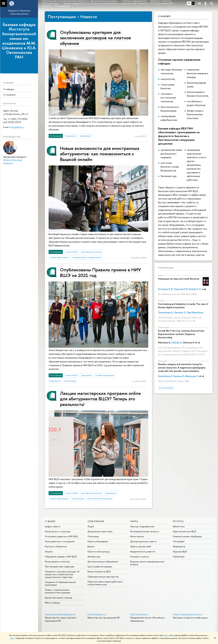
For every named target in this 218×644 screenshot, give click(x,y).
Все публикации (166, 388)
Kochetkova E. (165, 376)
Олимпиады (93, 536)
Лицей (91, 526)
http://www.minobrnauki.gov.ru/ (60, 614)
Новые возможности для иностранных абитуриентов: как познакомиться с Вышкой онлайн (100, 154)
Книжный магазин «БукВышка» (187, 536)
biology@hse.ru (17, 127)
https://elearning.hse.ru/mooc (187, 614)
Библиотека (179, 526)
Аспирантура (94, 557)
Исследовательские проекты (145, 531)
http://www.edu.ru (139, 614)
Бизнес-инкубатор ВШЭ (99, 571)
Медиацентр (179, 546)
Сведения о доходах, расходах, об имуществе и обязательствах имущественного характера (62, 574)
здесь (166, 635)
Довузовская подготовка (100, 531)
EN (193, 3)
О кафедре (9, 89)
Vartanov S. (180, 312)
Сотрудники (9, 95)
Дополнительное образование (103, 561)
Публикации (166, 268)
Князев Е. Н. (195, 289)
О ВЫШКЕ (50, 521)
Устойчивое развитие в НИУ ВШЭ (61, 536)
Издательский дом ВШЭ (185, 531)
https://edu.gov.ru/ (97, 614)
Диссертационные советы (143, 541)
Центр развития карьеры (100, 566)
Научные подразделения (142, 526)
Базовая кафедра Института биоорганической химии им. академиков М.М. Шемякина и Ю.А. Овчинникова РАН (19, 41)
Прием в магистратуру (99, 552)
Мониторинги (137, 536)
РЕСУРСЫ (178, 521)
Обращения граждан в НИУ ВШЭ (61, 557)
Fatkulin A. (177, 342)
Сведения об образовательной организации (60, 583)
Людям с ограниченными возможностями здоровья (57, 591)
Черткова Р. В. (181, 289)
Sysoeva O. (179, 376)
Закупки (49, 552)
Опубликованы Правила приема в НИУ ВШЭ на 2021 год (101, 272)
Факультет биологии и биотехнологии (19, 12)
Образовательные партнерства (103, 577)
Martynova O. (192, 376)
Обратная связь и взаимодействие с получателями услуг (105, 583)
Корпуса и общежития (56, 546)
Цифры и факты (52, 526)
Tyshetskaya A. (166, 312)
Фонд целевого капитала (57, 561)
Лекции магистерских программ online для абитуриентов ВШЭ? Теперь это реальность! (100, 399)
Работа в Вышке (52, 603)
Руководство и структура (58, 531)
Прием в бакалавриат (98, 541)
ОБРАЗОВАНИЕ (96, 521)
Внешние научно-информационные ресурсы (147, 563)
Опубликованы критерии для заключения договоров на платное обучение (95, 38)
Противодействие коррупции (60, 566)
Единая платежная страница (59, 598)
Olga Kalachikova (195, 312)
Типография (179, 541)
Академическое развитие (143, 552)
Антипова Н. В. (165, 289)
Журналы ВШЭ (180, 552)
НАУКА (134, 521)
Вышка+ (91, 546)
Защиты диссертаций (141, 546)
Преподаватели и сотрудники (60, 541)
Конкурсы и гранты (140, 557)
